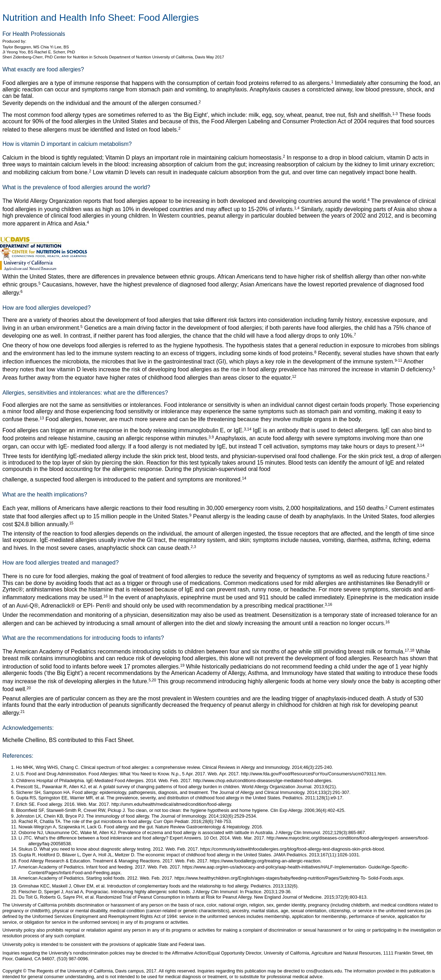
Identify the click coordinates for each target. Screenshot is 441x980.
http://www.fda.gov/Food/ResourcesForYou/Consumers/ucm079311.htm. (314, 774)
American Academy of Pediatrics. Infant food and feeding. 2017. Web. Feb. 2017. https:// (107, 867)
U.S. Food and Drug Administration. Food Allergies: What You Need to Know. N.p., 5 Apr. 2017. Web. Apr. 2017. (129, 774)
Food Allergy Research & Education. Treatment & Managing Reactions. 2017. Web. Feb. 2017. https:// (121, 861)
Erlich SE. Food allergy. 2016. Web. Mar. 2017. (64, 804)
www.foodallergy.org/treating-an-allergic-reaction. (273, 861)
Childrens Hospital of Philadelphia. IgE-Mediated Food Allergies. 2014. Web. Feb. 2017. (105, 781)
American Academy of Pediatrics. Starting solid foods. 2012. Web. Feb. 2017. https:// (103, 878)
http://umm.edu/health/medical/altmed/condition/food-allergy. (172, 804)
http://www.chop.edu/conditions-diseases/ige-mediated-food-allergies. (263, 781)
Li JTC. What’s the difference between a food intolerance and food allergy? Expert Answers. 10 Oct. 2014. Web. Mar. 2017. (143, 838)
